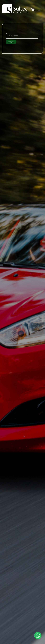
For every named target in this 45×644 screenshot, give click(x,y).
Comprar (11, 42)
